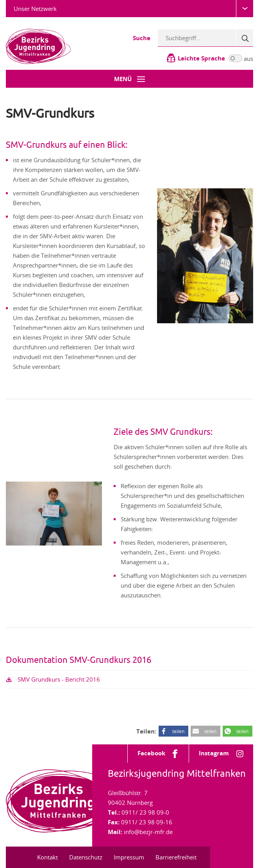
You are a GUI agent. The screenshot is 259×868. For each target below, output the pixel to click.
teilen (178, 731)
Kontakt (47, 857)
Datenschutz (86, 857)
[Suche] (245, 38)
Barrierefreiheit (176, 857)
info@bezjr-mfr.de (148, 832)
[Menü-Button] (129, 79)
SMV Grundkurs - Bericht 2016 (59, 679)
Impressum (129, 857)
